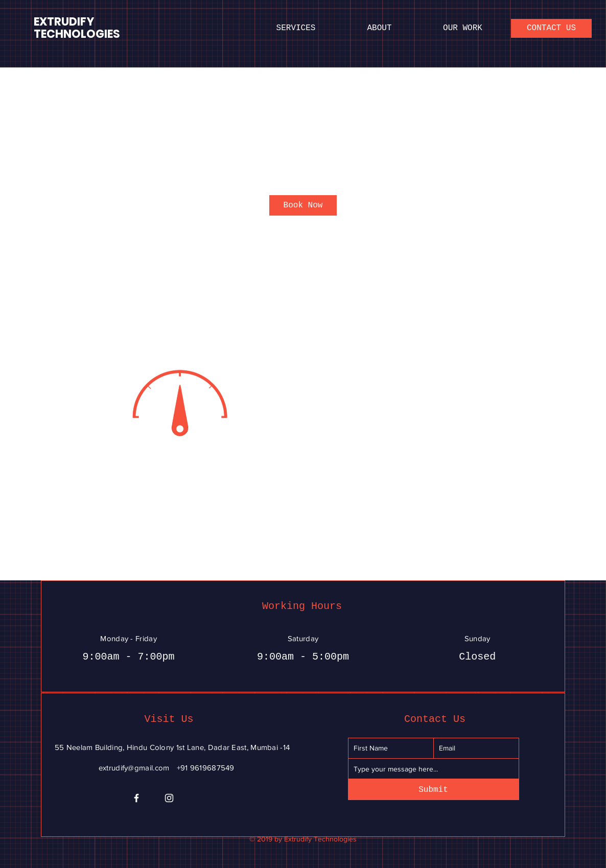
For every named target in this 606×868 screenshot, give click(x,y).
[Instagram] (169, 798)
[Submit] (434, 790)
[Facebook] (136, 798)
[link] (303, 205)
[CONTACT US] (551, 28)
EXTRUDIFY (64, 22)
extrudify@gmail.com (134, 768)
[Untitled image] (178, 402)
